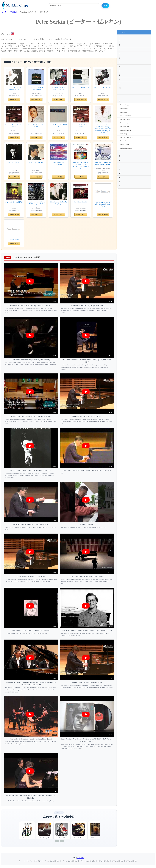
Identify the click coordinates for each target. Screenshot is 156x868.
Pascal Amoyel (125, 123)
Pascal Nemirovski (126, 130)
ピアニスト (123, 32)
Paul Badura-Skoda (126, 148)
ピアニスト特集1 (104, 861)
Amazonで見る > (14, 100)
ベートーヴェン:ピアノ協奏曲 (103, 88)
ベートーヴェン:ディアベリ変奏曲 (36, 126)
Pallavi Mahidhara (126, 116)
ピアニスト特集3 (131, 861)
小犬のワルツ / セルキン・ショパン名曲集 (36, 88)
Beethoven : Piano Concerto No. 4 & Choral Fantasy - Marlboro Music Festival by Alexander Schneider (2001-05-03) (103, 129)
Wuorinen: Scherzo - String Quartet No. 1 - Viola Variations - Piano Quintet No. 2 (81, 165)
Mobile (81, 858)
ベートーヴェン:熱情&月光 (81, 87)
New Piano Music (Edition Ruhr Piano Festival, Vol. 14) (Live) (103, 204)
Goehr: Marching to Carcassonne (58, 163)
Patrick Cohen (124, 144)
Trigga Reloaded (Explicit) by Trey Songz (58, 203)
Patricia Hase (124, 141)
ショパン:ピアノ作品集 (36, 162)
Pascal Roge (124, 134)
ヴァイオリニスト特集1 (51, 861)
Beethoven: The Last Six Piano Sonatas (14, 126)
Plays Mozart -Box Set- (81, 202)
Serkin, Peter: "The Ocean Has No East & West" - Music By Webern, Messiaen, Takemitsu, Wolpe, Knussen (103, 164)
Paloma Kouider (125, 119)
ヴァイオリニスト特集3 (88, 861)
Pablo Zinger (124, 108)
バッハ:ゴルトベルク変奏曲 (14, 202)
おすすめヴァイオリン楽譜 (32, 861)
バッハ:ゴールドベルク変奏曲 (58, 126)
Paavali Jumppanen (126, 105)
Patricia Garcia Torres (127, 137)
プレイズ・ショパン (14, 162)
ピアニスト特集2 (117, 861)
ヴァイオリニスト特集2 (69, 861)
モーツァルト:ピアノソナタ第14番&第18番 (14, 88)
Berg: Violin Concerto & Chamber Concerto (58, 88)
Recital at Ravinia (14, 240)
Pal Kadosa (124, 112)
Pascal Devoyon (125, 126)
